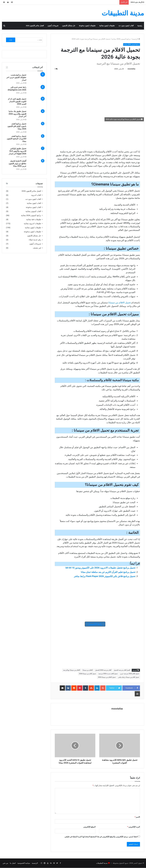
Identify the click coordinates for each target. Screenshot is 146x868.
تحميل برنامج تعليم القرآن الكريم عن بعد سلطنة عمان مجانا (108, 572)
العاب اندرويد (36, 195)
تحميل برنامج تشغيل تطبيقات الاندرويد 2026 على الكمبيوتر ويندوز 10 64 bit (101, 568)
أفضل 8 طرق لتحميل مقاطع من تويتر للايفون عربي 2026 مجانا (17, 163)
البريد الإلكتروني (134, 827)
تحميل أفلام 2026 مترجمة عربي (130, 674)
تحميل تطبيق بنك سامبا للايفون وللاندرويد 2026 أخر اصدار (17, 114)
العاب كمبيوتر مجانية (33, 211)
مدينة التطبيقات (102, 863)
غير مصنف (37, 248)
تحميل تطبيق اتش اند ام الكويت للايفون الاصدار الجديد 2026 (17, 101)
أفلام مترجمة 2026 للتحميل (103, 670)
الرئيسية (136, 39)
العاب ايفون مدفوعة (33, 207)
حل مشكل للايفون (69, 26)
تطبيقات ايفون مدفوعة (87, 26)
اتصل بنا (13, 863)
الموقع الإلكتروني (89, 827)
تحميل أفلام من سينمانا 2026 (88, 674)
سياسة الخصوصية (24, 863)
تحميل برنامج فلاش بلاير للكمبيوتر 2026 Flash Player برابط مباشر (105, 576)
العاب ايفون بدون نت (126, 26)
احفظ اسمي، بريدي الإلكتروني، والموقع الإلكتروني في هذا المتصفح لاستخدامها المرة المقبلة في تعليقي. (101, 837)
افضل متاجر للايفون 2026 (35, 26)
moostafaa (131, 69)
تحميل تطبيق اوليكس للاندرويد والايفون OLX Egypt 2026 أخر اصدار (18, 151)
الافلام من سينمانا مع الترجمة (72, 670)
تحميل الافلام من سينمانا (120, 303)
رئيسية (140, 26)
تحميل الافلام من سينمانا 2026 (107, 677)
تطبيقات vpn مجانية (34, 219)
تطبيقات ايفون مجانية (107, 26)
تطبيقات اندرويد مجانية (32, 223)
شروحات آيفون (53, 26)
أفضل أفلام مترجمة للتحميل (122, 670)
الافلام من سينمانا (88, 670)
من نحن (5, 863)
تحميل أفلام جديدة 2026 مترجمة (108, 674)
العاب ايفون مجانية (34, 203)
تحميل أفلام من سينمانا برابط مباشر (129, 677)
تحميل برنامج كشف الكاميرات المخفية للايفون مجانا (17, 139)
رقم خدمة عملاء (35, 240)
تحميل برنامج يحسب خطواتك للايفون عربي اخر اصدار (16, 77)
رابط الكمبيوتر (95, 624)
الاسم (137, 817)
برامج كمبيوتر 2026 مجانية (121, 39)
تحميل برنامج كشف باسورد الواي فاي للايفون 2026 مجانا (17, 126)
